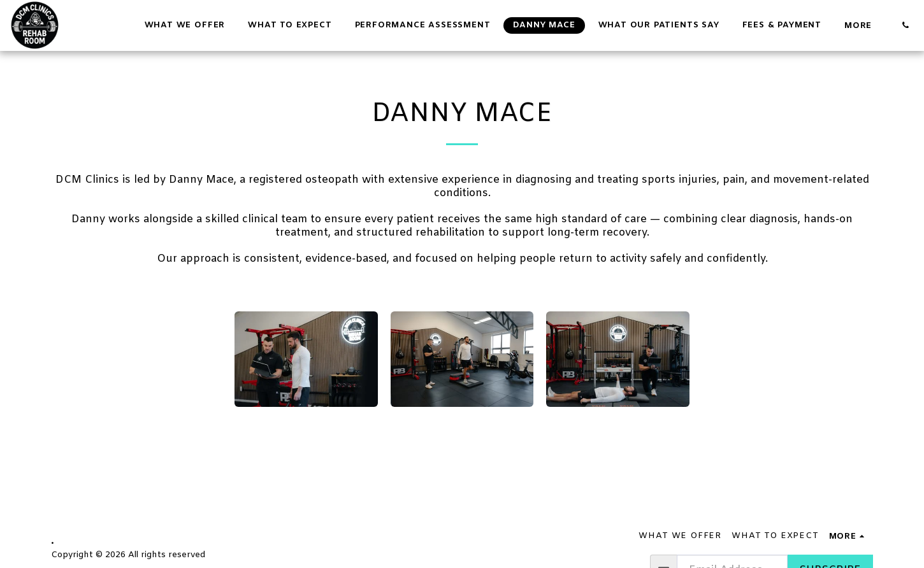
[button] (905, 25)
